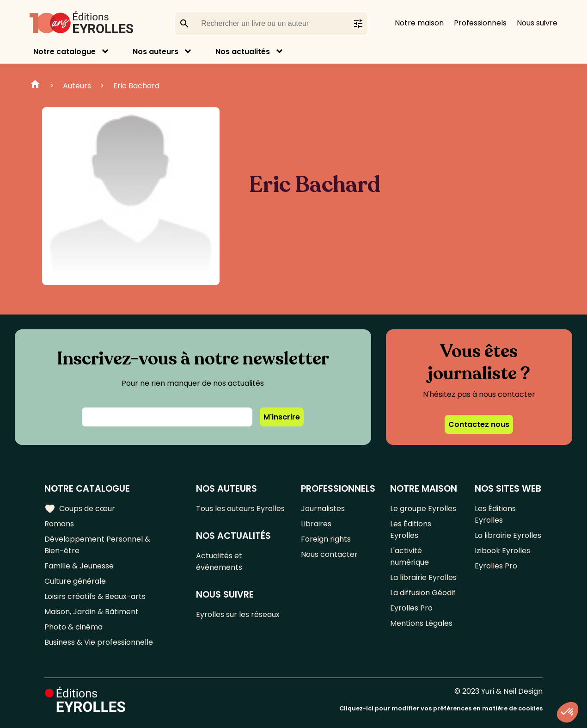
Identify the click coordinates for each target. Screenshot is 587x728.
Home (35, 86)
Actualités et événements (219, 561)
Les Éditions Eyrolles (411, 530)
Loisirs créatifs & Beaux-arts (95, 596)
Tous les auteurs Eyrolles (240, 509)
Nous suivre (537, 23)
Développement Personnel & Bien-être (97, 545)
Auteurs (77, 86)
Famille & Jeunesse (79, 566)
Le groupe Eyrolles (423, 509)
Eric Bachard (136, 86)
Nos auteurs (156, 52)
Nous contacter (329, 554)
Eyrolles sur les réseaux (238, 614)
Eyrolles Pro (411, 608)
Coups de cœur (80, 509)
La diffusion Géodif (423, 593)
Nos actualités (243, 52)
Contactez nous (479, 424)
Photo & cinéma (73, 627)
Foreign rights (326, 539)
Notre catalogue (64, 52)
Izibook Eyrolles (502, 551)
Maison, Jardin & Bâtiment (92, 612)
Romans (59, 524)
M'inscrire (282, 417)
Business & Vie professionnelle (99, 642)
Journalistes (323, 509)
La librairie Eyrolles (423, 577)
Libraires (316, 524)
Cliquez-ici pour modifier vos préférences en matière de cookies (441, 708)
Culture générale (75, 581)
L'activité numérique (410, 556)
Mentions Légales (421, 623)
